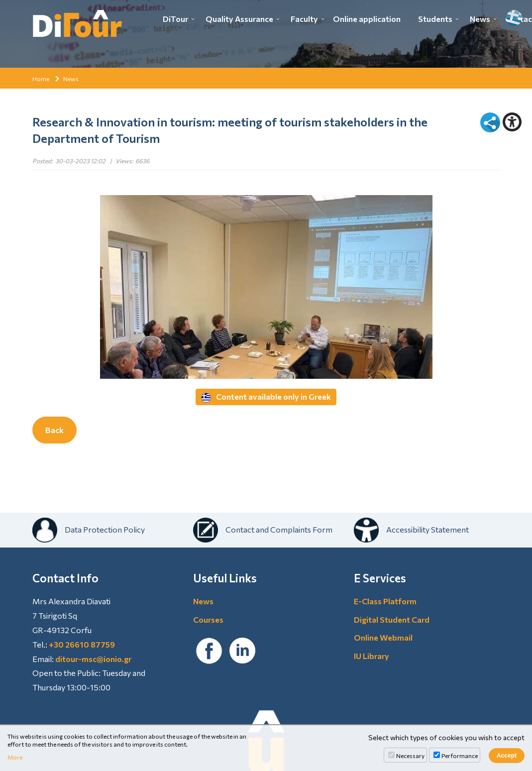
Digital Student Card (392, 619)
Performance (460, 756)
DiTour (175, 19)
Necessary (410, 756)
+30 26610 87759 (82, 644)
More (15, 757)
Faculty (304, 19)
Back (54, 430)
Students (435, 19)
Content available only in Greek (266, 397)
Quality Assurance (239, 19)
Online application (367, 19)
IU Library (372, 656)
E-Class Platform (385, 601)
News (480, 19)
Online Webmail (383, 637)
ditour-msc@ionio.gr (93, 659)
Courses (208, 619)
